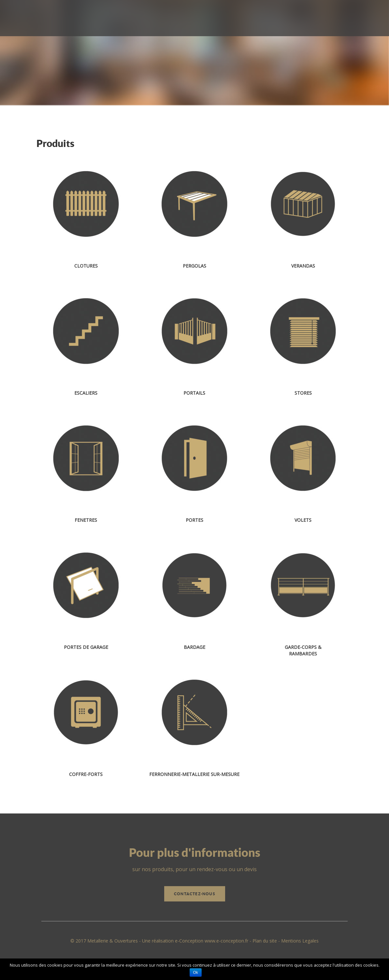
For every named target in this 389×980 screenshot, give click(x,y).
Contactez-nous (195, 894)
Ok (196, 973)
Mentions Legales (300, 941)
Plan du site (265, 941)
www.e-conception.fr (226, 941)
